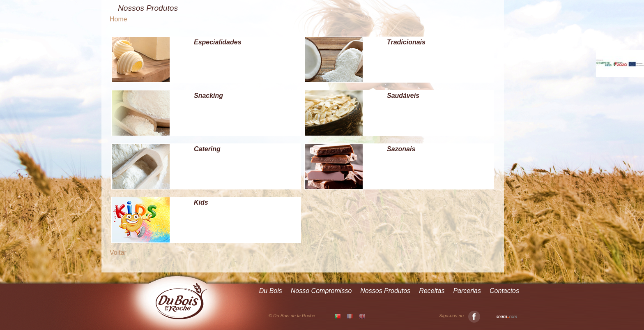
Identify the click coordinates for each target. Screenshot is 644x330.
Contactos (504, 291)
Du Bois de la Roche (182, 301)
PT (338, 316)
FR (350, 316)
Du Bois (271, 291)
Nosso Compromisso (321, 291)
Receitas (432, 291)
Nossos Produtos (385, 291)
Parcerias (467, 291)
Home (118, 19)
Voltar (118, 253)
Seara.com (507, 317)
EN (362, 316)
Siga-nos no (460, 316)
